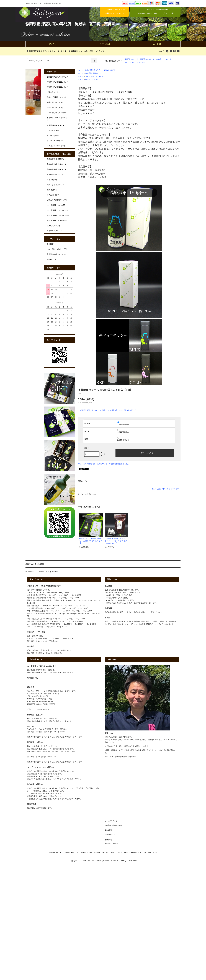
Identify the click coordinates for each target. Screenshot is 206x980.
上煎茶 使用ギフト (54, 180)
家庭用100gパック (132, 59)
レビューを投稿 (173, 489)
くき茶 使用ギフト (54, 195)
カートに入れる (145, 453)
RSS (149, 853)
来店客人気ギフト (92, 80)
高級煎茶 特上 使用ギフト (57, 169)
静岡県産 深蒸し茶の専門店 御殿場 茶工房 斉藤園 (70, 24)
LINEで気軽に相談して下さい (58, 249)
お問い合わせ (103, 44)
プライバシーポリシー (124, 853)
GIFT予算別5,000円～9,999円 (58, 215)
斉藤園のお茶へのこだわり (57, 254)
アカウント (51, 44)
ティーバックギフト (54, 231)
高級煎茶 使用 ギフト (93, 73)
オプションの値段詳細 (87, 464)
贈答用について (53, 260)
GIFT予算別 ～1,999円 (94, 77)
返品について (102, 464)
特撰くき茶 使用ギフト (56, 185)
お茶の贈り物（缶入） (94, 70)
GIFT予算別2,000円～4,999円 (58, 210)
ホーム (81, 70)
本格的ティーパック (164, 59)
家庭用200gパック (147, 59)
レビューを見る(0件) (158, 489)
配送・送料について (73, 853)
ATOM (155, 853)
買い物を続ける (130, 410)
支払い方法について (56, 853)
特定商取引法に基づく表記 (119, 464)
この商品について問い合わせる (111, 410)
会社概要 (50, 244)
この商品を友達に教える (87, 410)
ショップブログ (140, 853)
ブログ (161, 51)
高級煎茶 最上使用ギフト (56, 159)
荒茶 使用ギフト (53, 190)
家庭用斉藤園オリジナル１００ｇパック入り (46, 51)
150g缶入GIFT (110, 70)
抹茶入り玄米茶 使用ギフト (57, 200)
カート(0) (155, 44)
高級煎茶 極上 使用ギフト (57, 164)
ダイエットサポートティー (135, 62)
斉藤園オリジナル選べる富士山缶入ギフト (87, 51)
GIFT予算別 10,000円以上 (57, 221)
